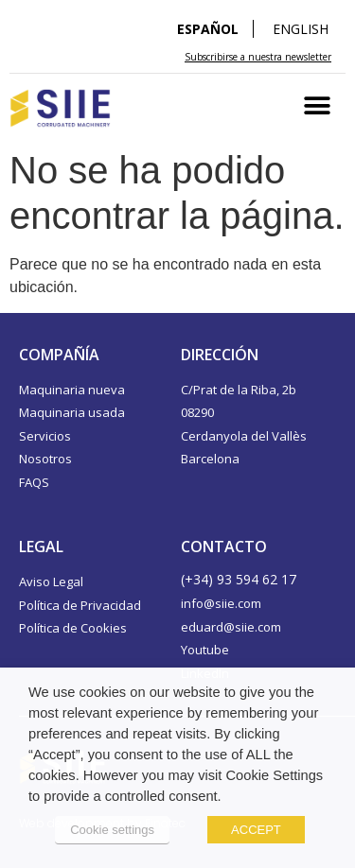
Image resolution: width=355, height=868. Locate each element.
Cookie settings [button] (112, 830)
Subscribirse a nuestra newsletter (258, 57)
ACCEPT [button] (256, 830)
